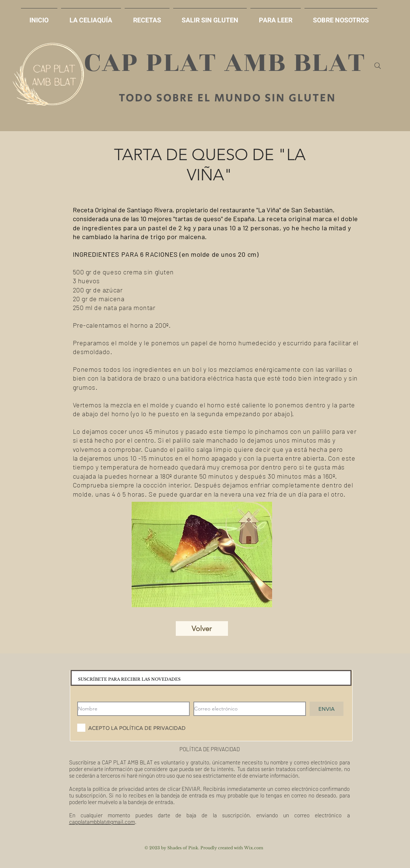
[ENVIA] (327, 709)
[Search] (378, 66)
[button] (210, 17)
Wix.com (254, 848)
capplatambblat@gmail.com (102, 822)
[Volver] (202, 629)
